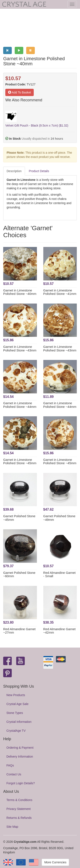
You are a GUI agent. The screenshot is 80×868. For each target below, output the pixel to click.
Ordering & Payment (20, 748)
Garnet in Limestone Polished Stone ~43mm (20, 348)
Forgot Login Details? (21, 783)
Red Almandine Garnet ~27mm (19, 631)
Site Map (12, 827)
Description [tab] (14, 171)
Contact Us (14, 774)
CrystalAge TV (16, 731)
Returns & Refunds (19, 818)
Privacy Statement (19, 809)
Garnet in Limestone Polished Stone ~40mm (20, 292)
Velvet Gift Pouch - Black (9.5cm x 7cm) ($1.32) (37, 125)
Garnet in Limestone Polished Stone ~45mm (20, 461)
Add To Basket (20, 92)
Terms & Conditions (19, 800)
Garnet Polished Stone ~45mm (19, 518)
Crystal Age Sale (17, 704)
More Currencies (55, 862)
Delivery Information (20, 757)
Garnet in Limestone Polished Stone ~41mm (60, 292)
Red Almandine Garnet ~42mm (60, 631)
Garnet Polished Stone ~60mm (19, 574)
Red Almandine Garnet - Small (60, 574)
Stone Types (15, 713)
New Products (16, 695)
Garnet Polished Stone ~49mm (59, 518)
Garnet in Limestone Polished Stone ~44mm (20, 405)
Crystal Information (19, 722)
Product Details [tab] (39, 171)
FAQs (10, 765)
